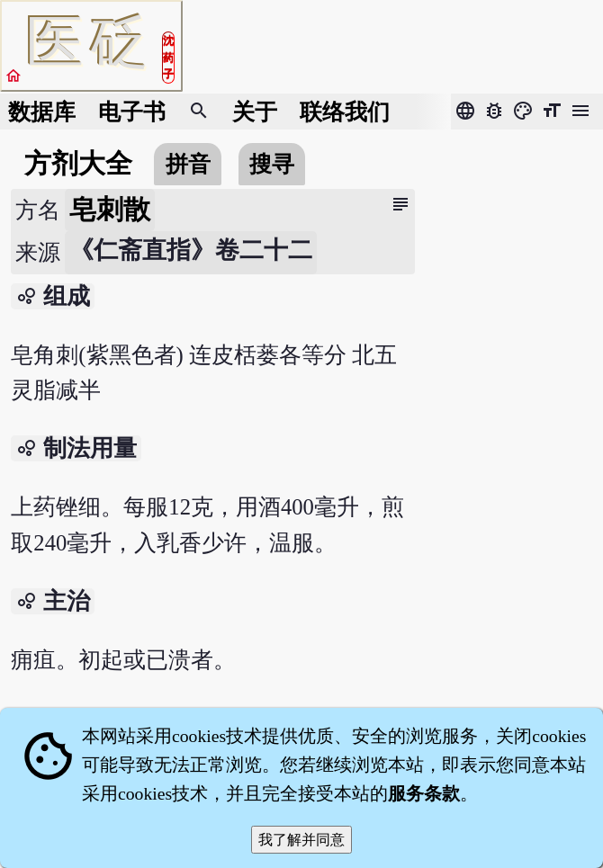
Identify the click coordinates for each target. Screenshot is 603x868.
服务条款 (424, 793)
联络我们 (345, 112)
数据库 (42, 112)
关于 (255, 112)
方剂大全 (78, 164)
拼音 (188, 164)
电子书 (132, 112)
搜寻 (272, 164)
